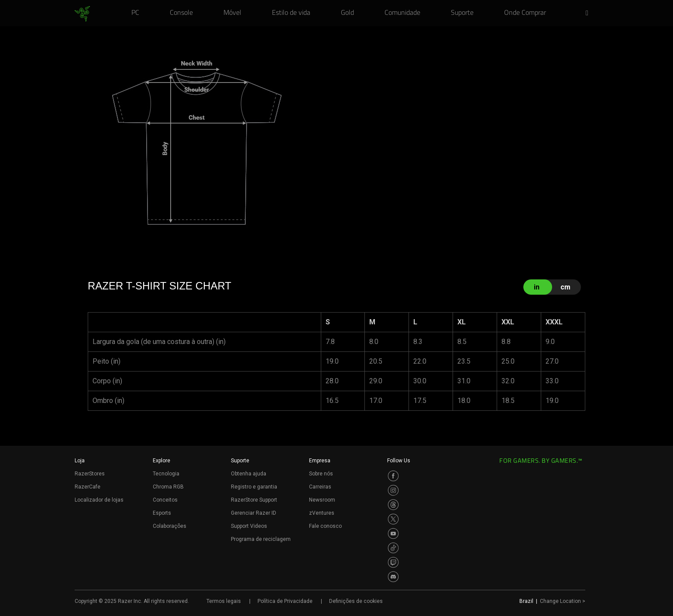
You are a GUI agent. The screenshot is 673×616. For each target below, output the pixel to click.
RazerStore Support (254, 500)
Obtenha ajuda (249, 474)
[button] (590, 14)
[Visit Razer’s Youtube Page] (393, 533)
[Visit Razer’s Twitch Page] (393, 562)
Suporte (240, 461)
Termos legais (224, 601)
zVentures (322, 513)
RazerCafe (88, 487)
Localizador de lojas (99, 500)
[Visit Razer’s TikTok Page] (393, 548)
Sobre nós (321, 474)
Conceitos (165, 500)
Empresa (320, 461)
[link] (82, 14)
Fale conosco (325, 526)
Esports (162, 513)
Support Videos (249, 526)
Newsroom (322, 500)
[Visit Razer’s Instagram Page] (393, 490)
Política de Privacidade (285, 601)
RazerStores (90, 474)
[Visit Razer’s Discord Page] (393, 577)
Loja (80, 461)
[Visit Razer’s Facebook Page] (393, 476)
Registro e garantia (254, 487)
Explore (161, 461)
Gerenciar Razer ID (254, 513)
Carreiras (320, 487)
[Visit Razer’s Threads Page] (393, 505)
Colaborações (170, 526)
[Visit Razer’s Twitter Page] (393, 519)
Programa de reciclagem (261, 539)
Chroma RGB (168, 487)
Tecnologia (166, 474)
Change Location (563, 601)
